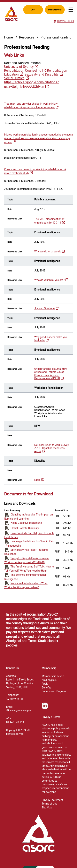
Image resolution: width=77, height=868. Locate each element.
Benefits (47, 687)
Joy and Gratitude (44, 308)
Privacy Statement (52, 800)
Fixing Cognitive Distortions (26, 523)
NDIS (37, 480)
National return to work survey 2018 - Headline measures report (52, 448)
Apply (45, 684)
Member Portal (55, 10)
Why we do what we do (48, 251)
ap (47, 807)
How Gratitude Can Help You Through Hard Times (29, 535)
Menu (71, 10)
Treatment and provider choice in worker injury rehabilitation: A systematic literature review (31, 105)
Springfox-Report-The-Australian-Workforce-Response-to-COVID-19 (26, 560)
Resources (27, 37)
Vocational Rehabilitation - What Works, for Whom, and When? (26, 585)
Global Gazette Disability (25, 528)
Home (8, 37)
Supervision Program (54, 691)
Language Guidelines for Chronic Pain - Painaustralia (29, 544)
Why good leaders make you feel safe (51, 339)
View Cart (55, 23)
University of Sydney (19, 67)
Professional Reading (56, 37)
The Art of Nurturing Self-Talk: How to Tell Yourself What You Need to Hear (29, 568)
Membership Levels (53, 676)
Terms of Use (49, 804)
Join (33, 10)
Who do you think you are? (49, 280)
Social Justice (14, 78)
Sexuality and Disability (41, 74)
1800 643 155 (16, 699)
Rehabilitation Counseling (23, 70)
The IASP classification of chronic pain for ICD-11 (49, 221)
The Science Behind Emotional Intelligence (25, 577)
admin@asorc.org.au (20, 710)
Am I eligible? (49, 680)
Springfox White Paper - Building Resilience (26, 552)
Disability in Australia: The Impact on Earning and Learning (29, 517)
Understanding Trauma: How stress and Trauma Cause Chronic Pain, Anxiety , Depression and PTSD (51, 374)
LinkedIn (45, 709)
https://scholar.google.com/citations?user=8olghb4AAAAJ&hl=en (31, 84)
